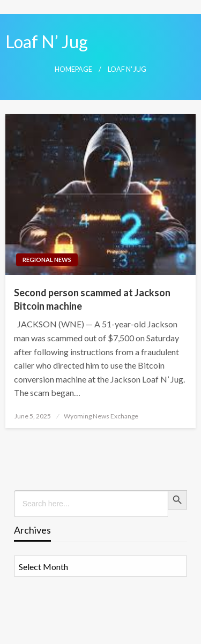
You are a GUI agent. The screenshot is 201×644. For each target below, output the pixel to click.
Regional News (47, 260)
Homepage (73, 69)
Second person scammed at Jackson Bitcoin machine (92, 299)
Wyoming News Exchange (101, 416)
